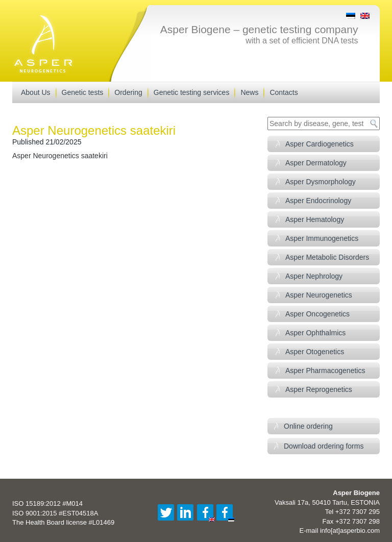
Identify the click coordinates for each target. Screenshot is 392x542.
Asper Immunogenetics (322, 238)
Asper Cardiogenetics (320, 144)
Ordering (128, 92)
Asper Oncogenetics (317, 314)
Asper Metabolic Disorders (327, 257)
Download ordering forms (324, 446)
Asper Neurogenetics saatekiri (60, 156)
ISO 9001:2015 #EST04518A (55, 513)
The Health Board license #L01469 (63, 522)
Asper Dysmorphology (321, 182)
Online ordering (308, 426)
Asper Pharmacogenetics (325, 371)
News (249, 92)
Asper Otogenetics (315, 352)
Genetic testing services (192, 92)
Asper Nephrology (314, 276)
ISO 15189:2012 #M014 (47, 503)
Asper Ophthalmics (315, 333)
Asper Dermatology (316, 163)
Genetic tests (83, 92)
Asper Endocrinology (318, 201)
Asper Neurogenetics (319, 295)
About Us (36, 92)
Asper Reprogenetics (319, 389)
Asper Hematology (315, 219)
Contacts (284, 92)
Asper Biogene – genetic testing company (259, 29)
